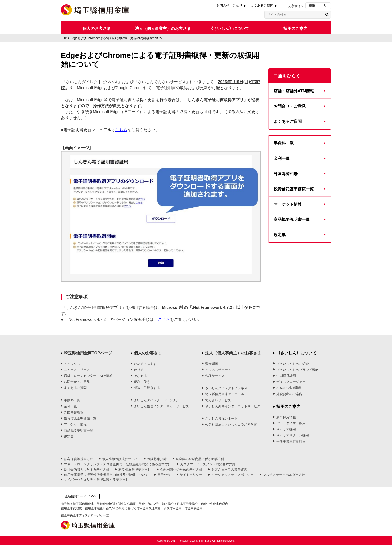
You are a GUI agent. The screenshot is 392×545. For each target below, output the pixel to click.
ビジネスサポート (218, 370)
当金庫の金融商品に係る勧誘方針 (200, 459)
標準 (312, 6)
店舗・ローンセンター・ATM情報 (88, 376)
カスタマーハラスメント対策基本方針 (208, 464)
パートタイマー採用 (291, 423)
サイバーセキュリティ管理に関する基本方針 (96, 479)
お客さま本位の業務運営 (229, 469)
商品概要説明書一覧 (292, 220)
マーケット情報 (288, 204)
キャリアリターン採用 (293, 435)
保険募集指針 (157, 459)
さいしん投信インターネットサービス (162, 406)
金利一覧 (282, 159)
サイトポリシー (191, 475)
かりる (139, 370)
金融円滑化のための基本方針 (181, 469)
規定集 (280, 235)
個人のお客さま (97, 29)
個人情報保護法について (120, 459)
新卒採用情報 (286, 417)
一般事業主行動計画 (291, 441)
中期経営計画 (286, 376)
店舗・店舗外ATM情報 (294, 91)
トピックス (72, 364)
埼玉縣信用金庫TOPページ (88, 353)
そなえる (140, 376)
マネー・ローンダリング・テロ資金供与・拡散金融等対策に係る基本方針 (118, 464)
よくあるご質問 (262, 6)
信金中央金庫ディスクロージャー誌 (85, 515)
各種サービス (215, 376)
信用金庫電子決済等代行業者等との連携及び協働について (106, 475)
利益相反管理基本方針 (135, 469)
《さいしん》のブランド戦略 (298, 370)
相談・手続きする (147, 388)
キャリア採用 (286, 429)
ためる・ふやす (145, 364)
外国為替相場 (286, 174)
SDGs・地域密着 (289, 388)
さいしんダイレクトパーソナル (157, 400)
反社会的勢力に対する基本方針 (87, 469)
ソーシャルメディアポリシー (233, 475)
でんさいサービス (218, 400)
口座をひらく (287, 76)
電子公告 (164, 475)
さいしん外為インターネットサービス (233, 406)
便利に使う (142, 382)
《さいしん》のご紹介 (293, 364)
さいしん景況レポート (221, 418)
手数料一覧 (284, 143)
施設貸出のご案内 (289, 394)
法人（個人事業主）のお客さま (163, 29)
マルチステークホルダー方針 (284, 475)
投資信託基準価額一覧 (294, 189)
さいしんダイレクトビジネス (226, 388)
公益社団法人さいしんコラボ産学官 (231, 424)
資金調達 (212, 364)
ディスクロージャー (291, 382)
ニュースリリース (77, 370)
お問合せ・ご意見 (229, 6)
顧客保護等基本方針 (79, 459)
